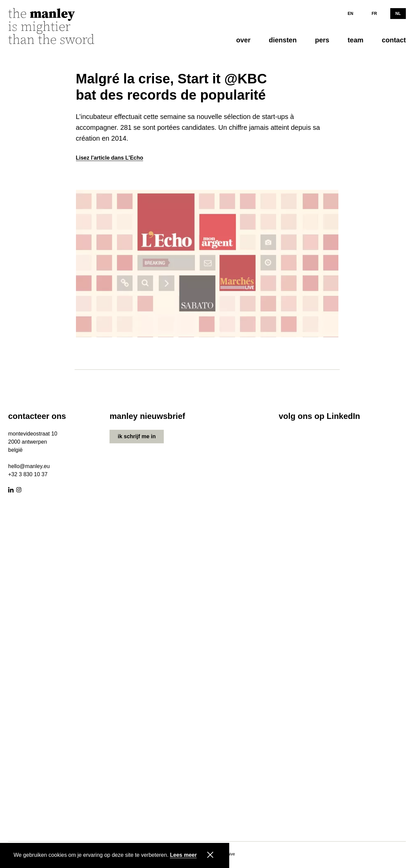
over (243, 40)
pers (322, 40)
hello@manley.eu (29, 466)
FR (374, 14)
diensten (283, 40)
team (356, 40)
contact (394, 40)
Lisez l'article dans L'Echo (110, 158)
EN (350, 14)
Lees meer (183, 855)
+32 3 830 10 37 (28, 474)
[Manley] (59, 28)
